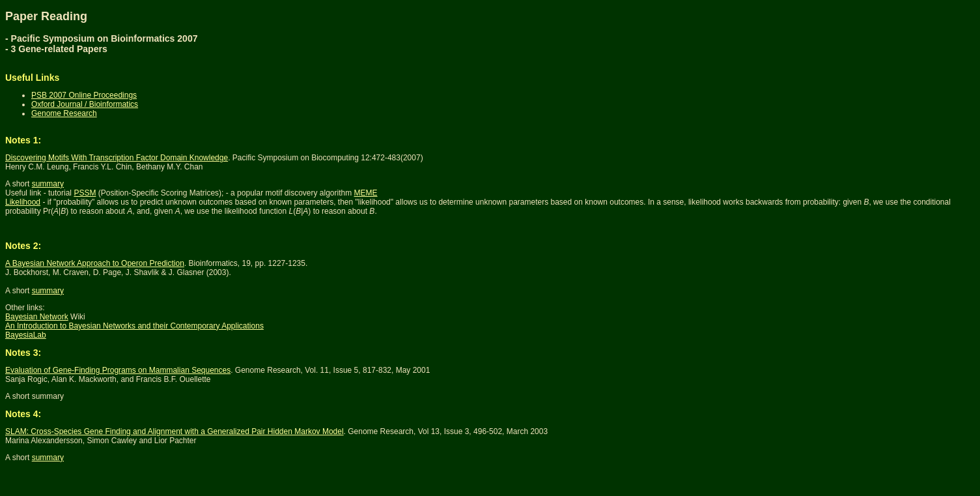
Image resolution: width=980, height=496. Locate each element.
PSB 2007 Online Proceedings (84, 95)
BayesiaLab (26, 335)
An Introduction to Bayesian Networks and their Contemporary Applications (134, 326)
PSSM (85, 193)
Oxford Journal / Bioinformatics (85, 104)
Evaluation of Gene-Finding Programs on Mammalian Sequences (118, 370)
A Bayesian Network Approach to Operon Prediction (95, 263)
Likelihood (23, 202)
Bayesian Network (37, 317)
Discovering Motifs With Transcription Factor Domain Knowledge (117, 158)
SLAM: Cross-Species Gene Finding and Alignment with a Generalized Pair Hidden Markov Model (175, 431)
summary (48, 184)
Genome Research (64, 113)
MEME (366, 193)
